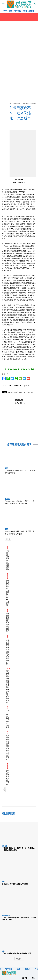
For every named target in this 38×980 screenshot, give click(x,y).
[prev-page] (6, 539)
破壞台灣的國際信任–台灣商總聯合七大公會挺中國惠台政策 (8, 652)
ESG (8, 669)
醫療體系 (31, 392)
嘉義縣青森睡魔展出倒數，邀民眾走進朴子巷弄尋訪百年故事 (8, 748)
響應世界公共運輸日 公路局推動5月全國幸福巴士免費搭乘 (8, 593)
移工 (25, 392)
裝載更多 (19, 959)
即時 (7, 529)
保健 (7, 468)
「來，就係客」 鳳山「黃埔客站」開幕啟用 (8, 719)
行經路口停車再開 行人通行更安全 (8, 777)
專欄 (8, 548)
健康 (8, 610)
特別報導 (20, 180)
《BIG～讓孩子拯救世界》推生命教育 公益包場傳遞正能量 (19, 919)
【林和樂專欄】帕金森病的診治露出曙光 (17, 953)
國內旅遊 (8, 499)
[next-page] (10, 539)
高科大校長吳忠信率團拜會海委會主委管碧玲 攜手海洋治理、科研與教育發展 (8, 687)
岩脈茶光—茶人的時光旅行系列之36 (15, 884)
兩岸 (8, 707)
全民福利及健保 (12, 392)
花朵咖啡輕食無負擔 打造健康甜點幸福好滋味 (8, 623)
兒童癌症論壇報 (6, 915)
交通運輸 (8, 576)
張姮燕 (20, 392)
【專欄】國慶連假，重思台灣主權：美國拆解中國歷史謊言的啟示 (18, 849)
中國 (8, 637)
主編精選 (4, 846)
